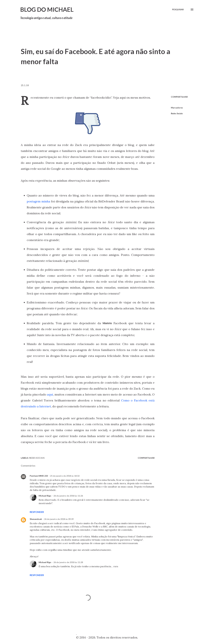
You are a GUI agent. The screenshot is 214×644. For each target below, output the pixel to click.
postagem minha (38, 201)
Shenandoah (36, 519)
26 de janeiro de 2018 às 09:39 (59, 519)
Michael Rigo (45, 496)
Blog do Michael (47, 10)
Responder (37, 512)
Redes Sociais (177, 113)
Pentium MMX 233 (39, 476)
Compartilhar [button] (179, 97)
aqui (50, 394)
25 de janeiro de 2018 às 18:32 (65, 476)
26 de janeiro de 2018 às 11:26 (68, 496)
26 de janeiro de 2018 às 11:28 (68, 562)
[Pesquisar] (178, 10)
